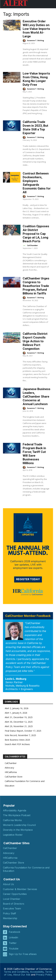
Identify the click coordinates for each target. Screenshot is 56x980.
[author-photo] (25, 41)
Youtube (14, 949)
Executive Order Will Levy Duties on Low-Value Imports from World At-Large (36, 29)
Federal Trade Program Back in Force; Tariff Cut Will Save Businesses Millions (34, 454)
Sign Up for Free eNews (23, 954)
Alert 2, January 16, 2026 (17, 708)
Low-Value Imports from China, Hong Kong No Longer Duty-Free (36, 79)
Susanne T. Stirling (35, 40)
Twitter (13, 943)
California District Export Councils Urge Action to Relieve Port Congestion (35, 341)
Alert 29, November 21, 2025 (19, 726)
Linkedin (13, 937)
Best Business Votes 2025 (17, 740)
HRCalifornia (11, 772)
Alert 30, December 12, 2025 (19, 722)
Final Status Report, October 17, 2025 (23, 731)
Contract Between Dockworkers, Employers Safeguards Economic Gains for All (37, 183)
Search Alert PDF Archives (17, 744)
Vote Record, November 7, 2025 (20, 735)
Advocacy (9, 768)
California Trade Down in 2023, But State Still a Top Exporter (35, 128)
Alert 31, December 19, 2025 (19, 717)
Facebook (14, 932)
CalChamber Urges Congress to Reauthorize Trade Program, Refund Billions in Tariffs (36, 286)
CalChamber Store (14, 777)
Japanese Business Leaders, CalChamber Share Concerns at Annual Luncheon (37, 397)
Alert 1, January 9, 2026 (16, 713)
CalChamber (32, 245)
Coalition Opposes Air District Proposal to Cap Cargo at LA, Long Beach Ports (36, 234)
